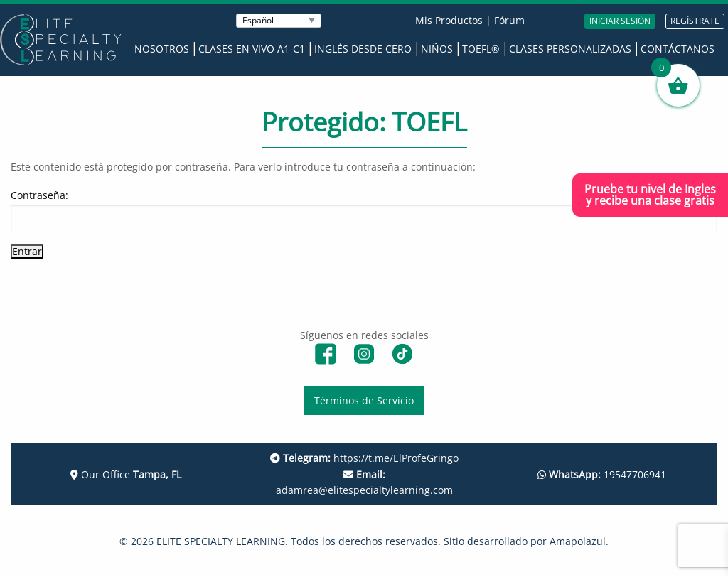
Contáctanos (678, 49)
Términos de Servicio (364, 400)
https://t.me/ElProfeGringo (364, 458)
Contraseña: (364, 210)
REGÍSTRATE (695, 21)
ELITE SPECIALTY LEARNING (221, 541)
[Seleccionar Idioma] (279, 21)
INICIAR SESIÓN (620, 21)
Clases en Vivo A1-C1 (252, 49)
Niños (437, 49)
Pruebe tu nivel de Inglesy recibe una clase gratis (650, 195)
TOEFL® (481, 49)
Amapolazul (578, 541)
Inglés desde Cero (363, 49)
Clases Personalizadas (570, 49)
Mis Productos (449, 20)
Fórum (509, 20)
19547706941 (602, 474)
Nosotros (162, 49)
